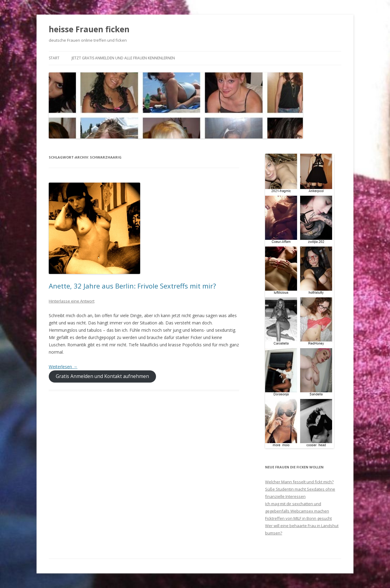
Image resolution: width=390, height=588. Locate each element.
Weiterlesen (63, 367)
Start (54, 58)
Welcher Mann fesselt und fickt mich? (299, 482)
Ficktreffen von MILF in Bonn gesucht (298, 518)
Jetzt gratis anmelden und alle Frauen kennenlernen (123, 58)
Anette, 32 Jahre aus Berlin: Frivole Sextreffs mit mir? (132, 286)
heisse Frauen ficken (89, 29)
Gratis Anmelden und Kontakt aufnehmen (102, 376)
